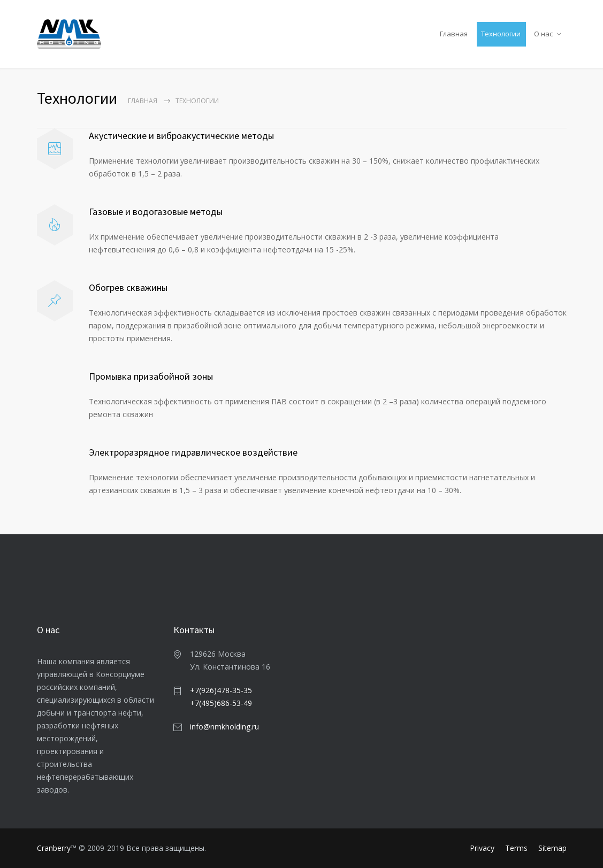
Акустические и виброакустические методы (181, 136)
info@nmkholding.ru (224, 727)
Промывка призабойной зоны (151, 376)
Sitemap (552, 848)
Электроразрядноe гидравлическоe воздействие (193, 452)
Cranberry (54, 848)
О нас (543, 34)
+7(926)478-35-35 (221, 690)
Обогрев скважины (128, 287)
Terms (516, 848)
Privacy (482, 848)
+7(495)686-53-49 (221, 703)
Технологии (501, 34)
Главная (454, 34)
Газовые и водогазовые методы (156, 212)
